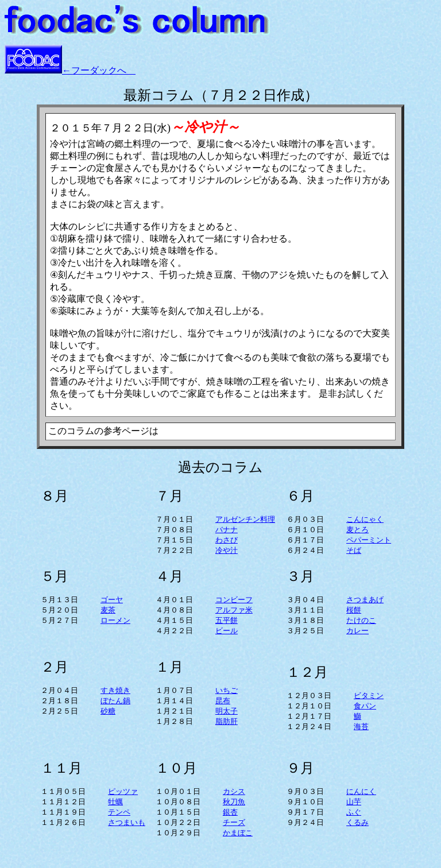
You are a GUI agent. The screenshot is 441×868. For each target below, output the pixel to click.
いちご (227, 690)
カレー (357, 631)
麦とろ (357, 530)
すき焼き (115, 690)
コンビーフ (234, 600)
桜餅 (354, 610)
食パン (365, 706)
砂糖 (108, 711)
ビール (227, 631)
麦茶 (108, 610)
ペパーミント (369, 540)
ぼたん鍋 (115, 701)
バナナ (227, 530)
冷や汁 (227, 550)
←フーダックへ (99, 70)
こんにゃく (365, 519)
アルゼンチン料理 (245, 519)
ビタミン (369, 695)
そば (354, 550)
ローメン (115, 620)
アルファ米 (234, 610)
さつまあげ (365, 600)
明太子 (227, 711)
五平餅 (227, 620)
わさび (227, 540)
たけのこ (361, 620)
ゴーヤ (112, 600)
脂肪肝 (227, 721)
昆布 (223, 701)
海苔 (361, 726)
